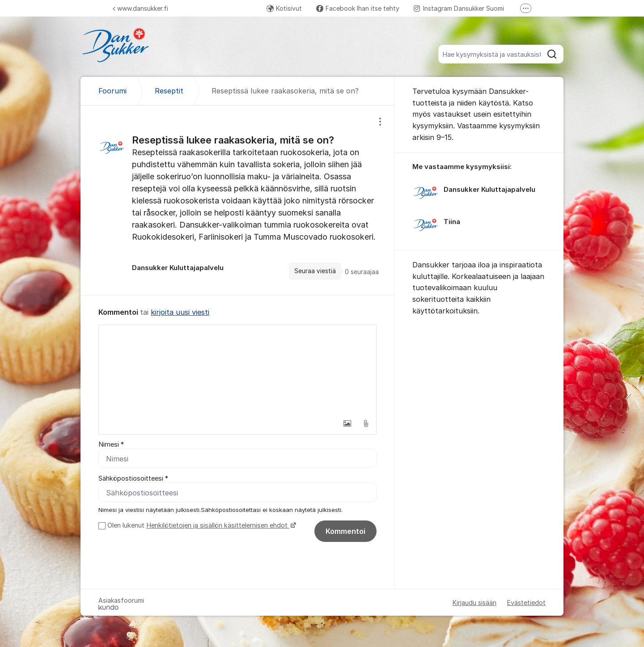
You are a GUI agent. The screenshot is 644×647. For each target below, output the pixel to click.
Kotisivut (284, 8)
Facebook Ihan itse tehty (358, 8)
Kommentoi (345, 531)
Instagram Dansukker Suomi (459, 8)
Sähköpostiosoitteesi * (133, 478)
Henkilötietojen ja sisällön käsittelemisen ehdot (218, 525)
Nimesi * (111, 444)
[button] (347, 423)
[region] (237, 200)
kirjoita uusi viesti (180, 312)
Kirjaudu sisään (475, 603)
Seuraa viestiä (315, 271)
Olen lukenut (201, 525)
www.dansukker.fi (140, 8)
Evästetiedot (526, 603)
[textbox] (237, 370)
